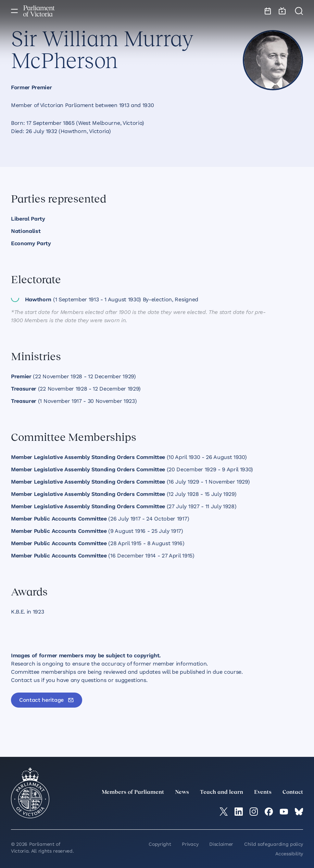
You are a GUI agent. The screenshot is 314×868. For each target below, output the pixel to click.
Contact (293, 792)
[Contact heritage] (47, 700)
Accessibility (289, 854)
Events (263, 792)
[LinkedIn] (239, 812)
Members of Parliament (133, 792)
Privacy (190, 844)
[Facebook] (269, 812)
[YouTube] (284, 812)
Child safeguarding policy (274, 844)
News (182, 792)
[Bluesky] (299, 812)
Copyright (160, 844)
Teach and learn (222, 792)
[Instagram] (254, 812)
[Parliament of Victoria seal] (30, 793)
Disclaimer (221, 844)
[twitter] (224, 812)
